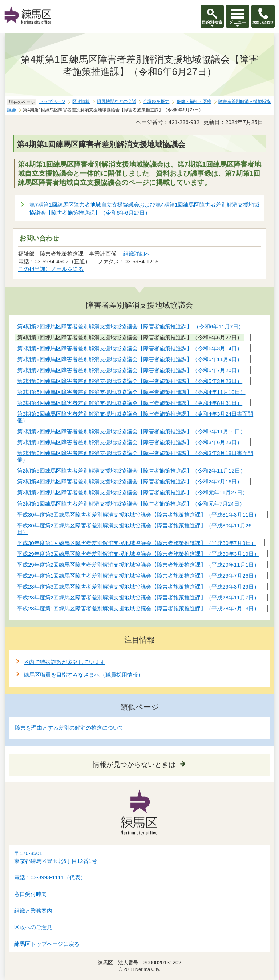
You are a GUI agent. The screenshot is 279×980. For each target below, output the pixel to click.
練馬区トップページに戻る (47, 944)
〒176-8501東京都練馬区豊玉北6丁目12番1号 (56, 857)
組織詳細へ (137, 254)
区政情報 (81, 101)
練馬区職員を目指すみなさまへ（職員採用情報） (84, 675)
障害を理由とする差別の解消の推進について (69, 728)
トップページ (52, 101)
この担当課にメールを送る (51, 269)
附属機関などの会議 (117, 101)
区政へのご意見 (33, 927)
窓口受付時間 (31, 894)
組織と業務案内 (33, 911)
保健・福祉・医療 (194, 101)
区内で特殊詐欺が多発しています (64, 662)
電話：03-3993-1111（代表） (50, 877)
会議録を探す (156, 101)
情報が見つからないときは (134, 764)
